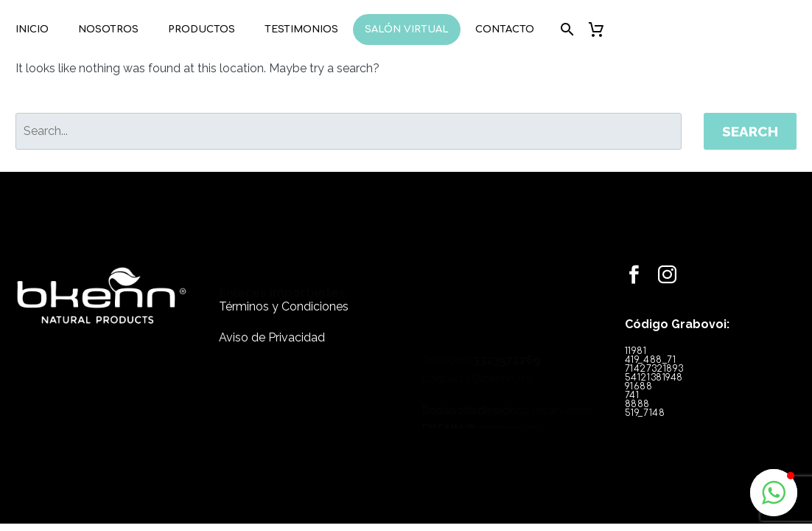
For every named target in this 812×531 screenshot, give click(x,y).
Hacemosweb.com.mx (468, 422)
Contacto (505, 29)
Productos (202, 29)
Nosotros (108, 29)
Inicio (32, 29)
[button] (774, 493)
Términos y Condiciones (276, 306)
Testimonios (301, 29)
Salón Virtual (407, 29)
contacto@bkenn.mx (462, 324)
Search (750, 131)
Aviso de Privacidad (264, 337)
